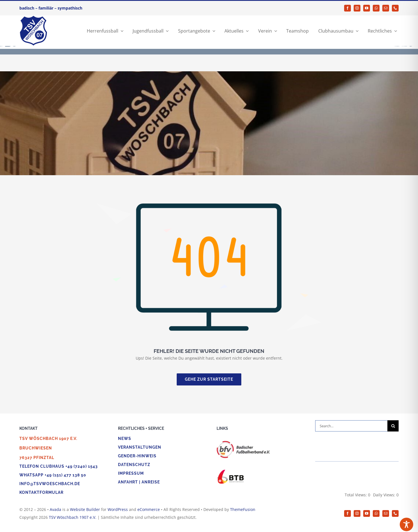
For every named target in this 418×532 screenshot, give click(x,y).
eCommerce (149, 509)
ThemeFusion (243, 509)
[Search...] (351, 426)
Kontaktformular (41, 492)
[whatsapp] (376, 8)
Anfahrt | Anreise (139, 482)
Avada (55, 509)
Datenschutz (134, 465)
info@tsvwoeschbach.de (50, 484)
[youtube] (367, 8)
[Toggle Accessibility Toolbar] (406, 524)
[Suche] (393, 426)
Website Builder (85, 509)
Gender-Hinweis (137, 456)
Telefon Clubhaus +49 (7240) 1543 (59, 466)
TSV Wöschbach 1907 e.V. (73, 517)
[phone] (395, 8)
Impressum (131, 473)
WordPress (118, 509)
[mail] (386, 8)
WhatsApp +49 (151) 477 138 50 (53, 475)
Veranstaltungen (140, 447)
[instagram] (357, 8)
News (125, 439)
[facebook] (347, 8)
